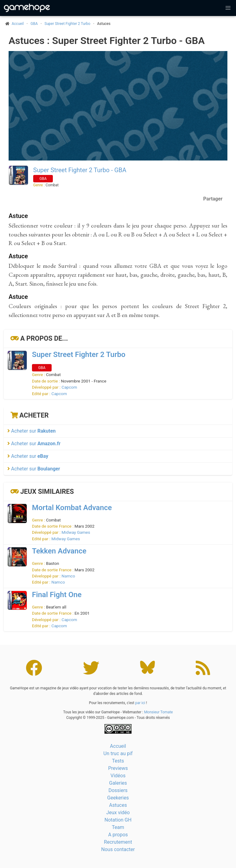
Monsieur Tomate (159, 712)
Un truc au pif (118, 753)
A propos (118, 835)
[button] (228, 8)
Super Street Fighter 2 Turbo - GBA (80, 170)
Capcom (69, 387)
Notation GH (118, 820)
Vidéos (118, 776)
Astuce (18, 216)
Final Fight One (57, 595)
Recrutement (118, 842)
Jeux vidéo (118, 813)
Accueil (118, 746)
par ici (140, 703)
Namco (68, 576)
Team (118, 827)
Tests (118, 761)
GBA (34, 24)
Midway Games (76, 532)
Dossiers (118, 790)
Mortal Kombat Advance (72, 508)
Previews (118, 768)
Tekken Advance (59, 551)
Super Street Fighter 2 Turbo (67, 24)
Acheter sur (31, 431)
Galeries (118, 783)
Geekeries (118, 798)
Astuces (118, 805)
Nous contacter (118, 849)
